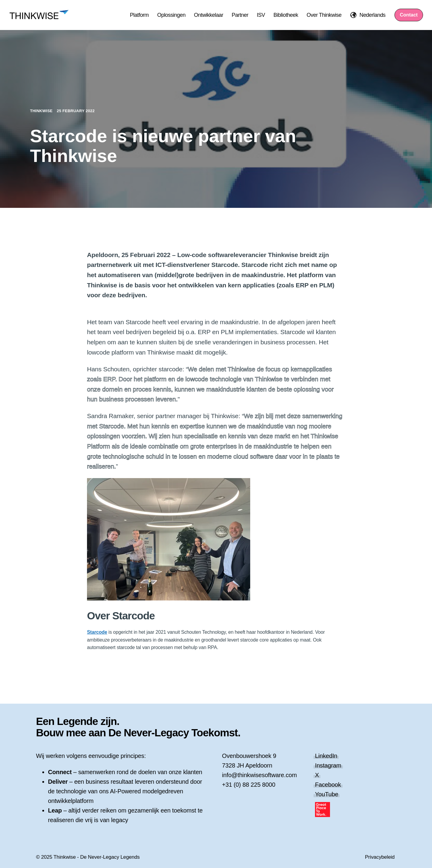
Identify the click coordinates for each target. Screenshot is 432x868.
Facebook (328, 785)
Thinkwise (42, 111)
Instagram (328, 765)
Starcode (97, 632)
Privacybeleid (380, 857)
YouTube (327, 794)
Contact (409, 15)
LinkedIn (326, 756)
